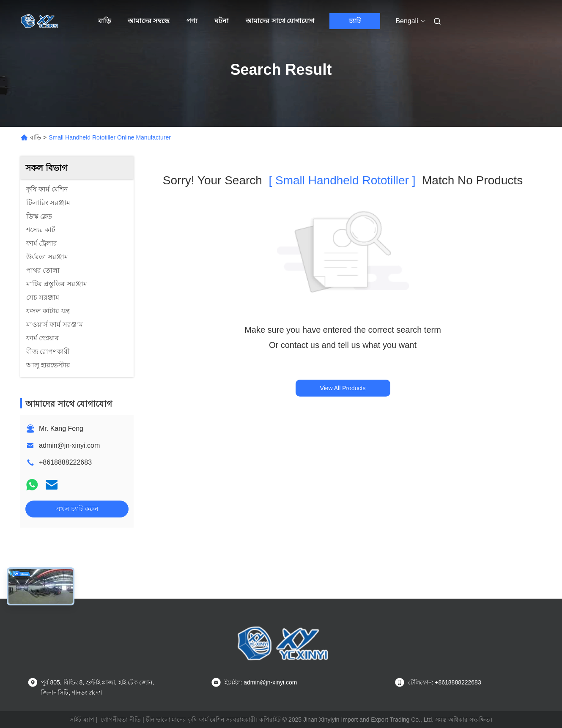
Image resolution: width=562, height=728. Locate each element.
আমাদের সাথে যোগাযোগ (280, 21)
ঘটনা (222, 21)
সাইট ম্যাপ (82, 720)
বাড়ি (104, 21)
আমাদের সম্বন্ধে (149, 21)
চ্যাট (355, 21)
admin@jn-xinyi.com (69, 445)
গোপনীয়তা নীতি (121, 720)
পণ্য (192, 21)
